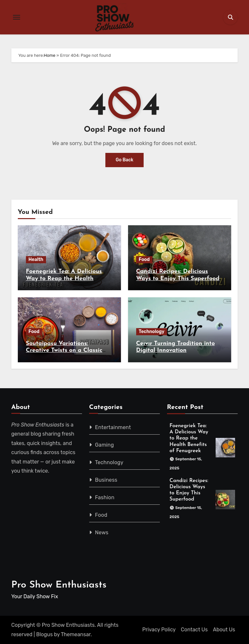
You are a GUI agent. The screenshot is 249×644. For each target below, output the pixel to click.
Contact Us (194, 630)
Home (50, 55)
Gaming (104, 445)
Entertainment (113, 427)
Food (144, 260)
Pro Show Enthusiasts (59, 585)
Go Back (125, 160)
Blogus (45, 634)
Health (36, 260)
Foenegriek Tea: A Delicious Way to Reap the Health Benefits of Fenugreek (64, 279)
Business (106, 480)
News (102, 533)
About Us (224, 630)
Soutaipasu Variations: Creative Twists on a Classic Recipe (64, 351)
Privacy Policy (159, 630)
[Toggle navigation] (17, 17)
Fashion (105, 497)
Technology (152, 332)
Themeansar (76, 634)
